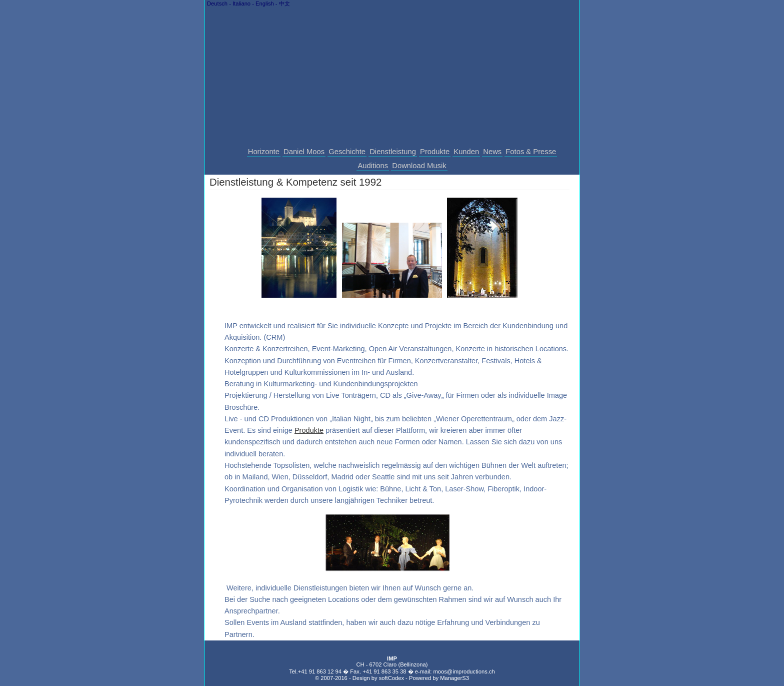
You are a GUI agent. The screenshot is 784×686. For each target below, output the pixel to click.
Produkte (435, 152)
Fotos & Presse (531, 152)
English (265, 4)
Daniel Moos (304, 152)
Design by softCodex (378, 678)
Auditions (373, 166)
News (492, 152)
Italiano (241, 4)
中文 (284, 4)
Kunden (466, 152)
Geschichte (347, 152)
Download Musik (419, 166)
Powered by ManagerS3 (439, 678)
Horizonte (264, 152)
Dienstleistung (393, 152)
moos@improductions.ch (464, 671)
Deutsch (217, 4)
